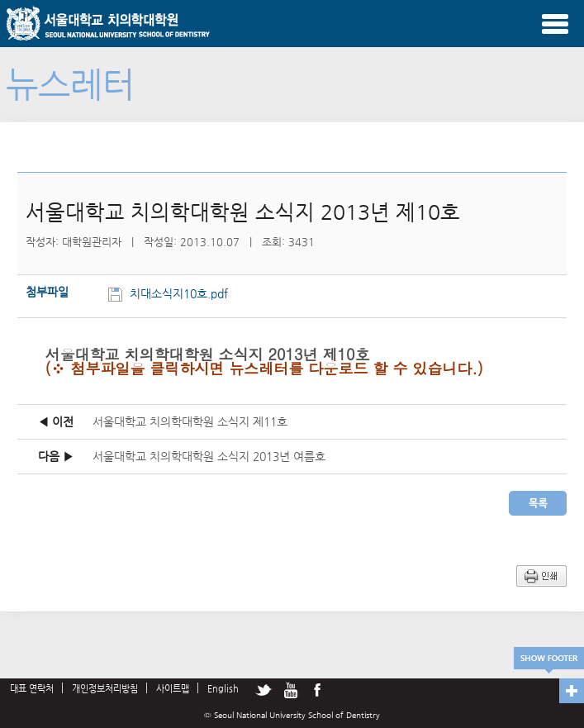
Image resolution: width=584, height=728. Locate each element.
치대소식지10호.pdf (180, 293)
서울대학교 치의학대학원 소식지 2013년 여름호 (209, 456)
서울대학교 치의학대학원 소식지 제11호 (190, 421)
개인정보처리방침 (105, 689)
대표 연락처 (32, 689)
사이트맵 (173, 689)
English (223, 689)
